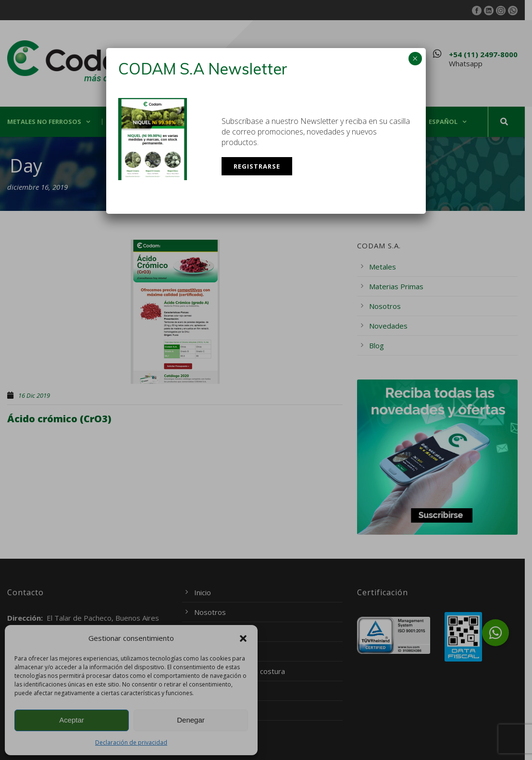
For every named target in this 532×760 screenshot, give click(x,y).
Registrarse (257, 166)
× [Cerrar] (415, 58)
